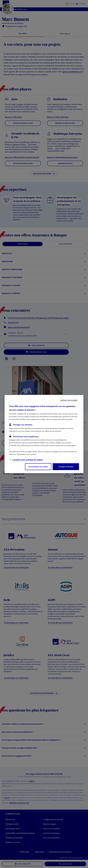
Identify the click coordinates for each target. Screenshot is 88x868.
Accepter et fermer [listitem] (66, 467)
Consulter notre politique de (28, 460)
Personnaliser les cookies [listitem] (38, 467)
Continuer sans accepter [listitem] (69, 400)
